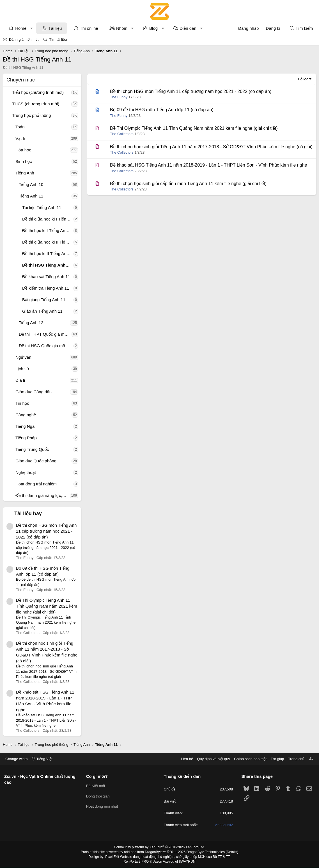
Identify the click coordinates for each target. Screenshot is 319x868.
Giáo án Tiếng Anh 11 (42, 311)
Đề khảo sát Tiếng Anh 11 (46, 277)
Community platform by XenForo (159, 847)
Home (21, 28)
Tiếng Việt (42, 759)
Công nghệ (26, 415)
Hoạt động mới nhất (102, 806)
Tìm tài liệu (58, 39)
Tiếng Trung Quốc (32, 449)
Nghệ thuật (26, 472)
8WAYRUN (187, 862)
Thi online (89, 28)
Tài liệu (55, 28)
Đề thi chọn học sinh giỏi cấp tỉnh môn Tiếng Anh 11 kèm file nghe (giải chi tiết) (188, 184)
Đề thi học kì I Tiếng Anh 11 (48, 230)
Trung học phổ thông (31, 115)
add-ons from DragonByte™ (145, 852)
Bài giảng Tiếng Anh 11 (44, 300)
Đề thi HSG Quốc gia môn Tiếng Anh (46, 346)
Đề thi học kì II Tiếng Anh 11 (48, 254)
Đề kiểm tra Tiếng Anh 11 (46, 288)
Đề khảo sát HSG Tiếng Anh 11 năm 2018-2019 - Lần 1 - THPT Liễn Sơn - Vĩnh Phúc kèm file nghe (208, 165)
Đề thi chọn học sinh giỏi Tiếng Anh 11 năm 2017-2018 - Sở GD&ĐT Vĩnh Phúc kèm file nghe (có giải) (211, 147)
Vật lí (20, 138)
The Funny (119, 97)
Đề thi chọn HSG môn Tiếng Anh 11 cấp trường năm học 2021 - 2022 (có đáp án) (46, 531)
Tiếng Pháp (26, 438)
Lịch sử (22, 369)
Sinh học (24, 161)
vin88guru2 (224, 825)
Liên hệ (187, 759)
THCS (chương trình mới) (36, 104)
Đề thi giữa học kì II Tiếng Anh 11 (48, 242)
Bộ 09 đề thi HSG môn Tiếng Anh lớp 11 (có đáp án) (162, 110)
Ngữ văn (23, 357)
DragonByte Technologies (206, 852)
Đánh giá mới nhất (24, 39)
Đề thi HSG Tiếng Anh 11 (47, 265)
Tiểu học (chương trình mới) (38, 92)
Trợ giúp (277, 759)
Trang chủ (296, 759)
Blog (153, 28)
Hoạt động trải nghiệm (36, 484)
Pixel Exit (112, 857)
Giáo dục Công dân (34, 392)
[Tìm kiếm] (301, 28)
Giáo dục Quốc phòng (36, 461)
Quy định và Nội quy (214, 759)
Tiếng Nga (25, 426)
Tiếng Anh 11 (31, 196)
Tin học (22, 403)
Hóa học (23, 150)
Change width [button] (17, 759)
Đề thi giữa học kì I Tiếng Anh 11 (48, 219)
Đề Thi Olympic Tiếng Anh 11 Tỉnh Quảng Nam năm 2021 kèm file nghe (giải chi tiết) (47, 606)
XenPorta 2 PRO (136, 862)
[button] (32, 28)
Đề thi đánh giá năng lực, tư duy (43, 495)
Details (232, 852)
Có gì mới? (97, 776)
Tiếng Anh (25, 173)
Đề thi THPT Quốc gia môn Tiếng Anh (45, 334)
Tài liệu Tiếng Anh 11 (42, 207)
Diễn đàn (188, 28)
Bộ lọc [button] (303, 79)
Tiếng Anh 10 (31, 184)
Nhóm (122, 28)
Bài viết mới (96, 786)
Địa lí (20, 380)
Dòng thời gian (98, 796)
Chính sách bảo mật (250, 759)
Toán (20, 127)
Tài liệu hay (28, 513)
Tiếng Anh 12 (31, 323)
